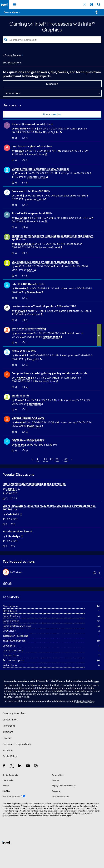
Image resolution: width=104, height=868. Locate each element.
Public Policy (10, 756)
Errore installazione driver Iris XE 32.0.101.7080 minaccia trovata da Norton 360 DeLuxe (49, 508)
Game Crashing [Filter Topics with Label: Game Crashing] (11, 616)
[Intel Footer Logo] (6, 842)
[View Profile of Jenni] (20, 196)
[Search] (52, 40)
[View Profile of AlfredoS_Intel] (52, 132)
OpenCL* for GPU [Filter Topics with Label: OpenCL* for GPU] (13, 650)
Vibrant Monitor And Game (28, 418)
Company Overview (14, 713)
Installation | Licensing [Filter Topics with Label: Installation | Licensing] (15, 636)
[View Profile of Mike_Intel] (34, 359)
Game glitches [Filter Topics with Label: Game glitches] (11, 621)
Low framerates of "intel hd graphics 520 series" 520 (44, 306)
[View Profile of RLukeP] (21, 400)
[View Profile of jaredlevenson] (25, 333)
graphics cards (20, 395)
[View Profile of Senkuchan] (35, 292)
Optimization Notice (84, 701)
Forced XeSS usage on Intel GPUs (32, 213)
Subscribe (52, 84)
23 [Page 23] (57, 459)
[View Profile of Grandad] (21, 422)
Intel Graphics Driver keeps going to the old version (34, 484)
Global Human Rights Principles (25, 813)
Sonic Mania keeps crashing (29, 328)
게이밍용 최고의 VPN (24, 351)
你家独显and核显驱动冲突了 (28, 440)
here (96, 681)
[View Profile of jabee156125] (24, 244)
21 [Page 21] (45, 459)
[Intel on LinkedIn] (20, 766)
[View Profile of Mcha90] (21, 311)
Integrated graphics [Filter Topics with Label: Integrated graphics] (14, 640)
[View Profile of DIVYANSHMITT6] (27, 129)
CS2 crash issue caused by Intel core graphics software (45, 262)
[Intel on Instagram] (36, 766)
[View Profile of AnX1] (20, 266)
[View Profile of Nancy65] (22, 355)
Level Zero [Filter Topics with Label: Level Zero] (9, 645)
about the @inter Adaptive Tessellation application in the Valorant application (52, 237)
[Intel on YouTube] (28, 766)
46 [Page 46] (66, 459)
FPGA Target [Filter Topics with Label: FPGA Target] (10, 611)
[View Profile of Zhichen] (21, 173)
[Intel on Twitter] (12, 766)
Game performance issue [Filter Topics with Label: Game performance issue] (17, 626)
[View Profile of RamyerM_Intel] (37, 154)
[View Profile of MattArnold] (35, 426)
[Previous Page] (33, 460)
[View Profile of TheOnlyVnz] (24, 378)
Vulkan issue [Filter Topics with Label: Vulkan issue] (10, 665)
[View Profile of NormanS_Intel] (37, 221)
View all (7, 583)
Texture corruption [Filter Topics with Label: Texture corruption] (13, 660)
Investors (8, 732)
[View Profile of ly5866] (21, 445)
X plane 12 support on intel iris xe (32, 124)
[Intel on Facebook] (4, 766)
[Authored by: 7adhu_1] (13, 489)
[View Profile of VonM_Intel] (35, 314)
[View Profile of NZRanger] (22, 218)
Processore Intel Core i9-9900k (31, 191)
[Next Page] (71, 460)
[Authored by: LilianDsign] (14, 536)
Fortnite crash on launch (17, 531)
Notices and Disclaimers (79, 808)
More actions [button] (13, 93)
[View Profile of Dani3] (20, 151)
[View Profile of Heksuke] (22, 288)
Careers (7, 738)
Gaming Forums (13, 55)
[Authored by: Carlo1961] (14, 514)
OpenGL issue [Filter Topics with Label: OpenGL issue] (11, 655)
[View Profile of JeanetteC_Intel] (38, 177)
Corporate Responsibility (17, 744)
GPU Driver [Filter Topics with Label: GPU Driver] (9, 631)
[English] (92, 5)
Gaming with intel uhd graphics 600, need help (40, 169)
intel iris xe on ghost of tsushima (32, 146)
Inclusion (7, 750)
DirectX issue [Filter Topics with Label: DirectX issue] (10, 606)
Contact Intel (10, 719)
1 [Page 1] (37, 459)
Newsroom (9, 726)
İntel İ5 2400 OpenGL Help (28, 284)
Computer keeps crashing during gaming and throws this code (50, 373)
